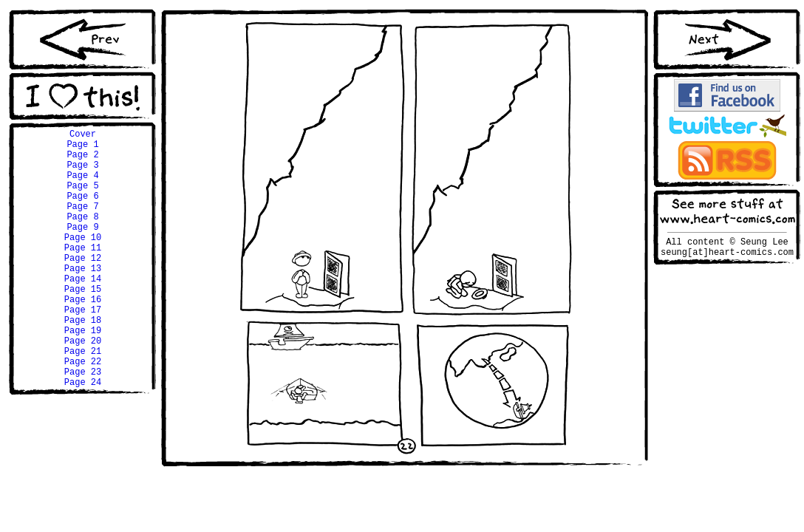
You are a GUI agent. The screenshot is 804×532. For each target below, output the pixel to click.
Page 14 (83, 311)
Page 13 (83, 299)
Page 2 (82, 161)
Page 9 (82, 249)
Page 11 (83, 274)
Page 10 (83, 261)
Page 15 (83, 324)
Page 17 (83, 349)
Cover (83, 136)
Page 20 (83, 387)
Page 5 (82, 198)
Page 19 (83, 374)
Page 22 (83, 412)
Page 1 (82, 148)
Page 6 (82, 211)
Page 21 (83, 399)
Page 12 (83, 286)
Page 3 (82, 173)
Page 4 (82, 186)
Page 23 (83, 424)
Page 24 (83, 437)
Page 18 (83, 362)
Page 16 (83, 337)
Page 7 (82, 224)
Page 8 (82, 236)
